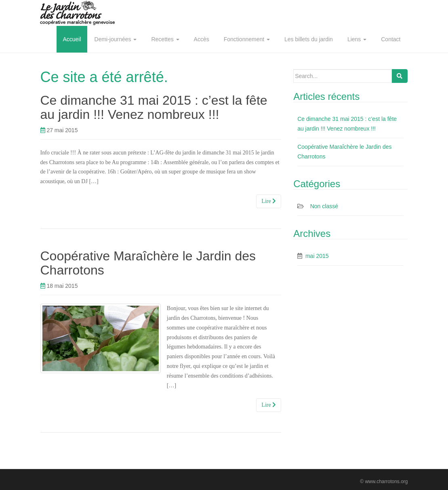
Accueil (72, 39)
